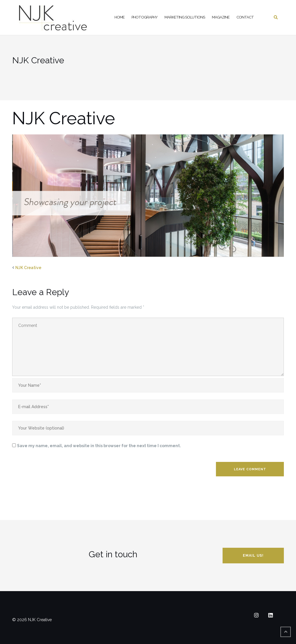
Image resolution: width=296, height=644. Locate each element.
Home (120, 17)
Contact (245, 17)
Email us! (253, 556)
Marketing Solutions (185, 17)
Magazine (221, 17)
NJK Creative (28, 268)
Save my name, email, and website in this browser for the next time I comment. (99, 446)
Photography (145, 17)
